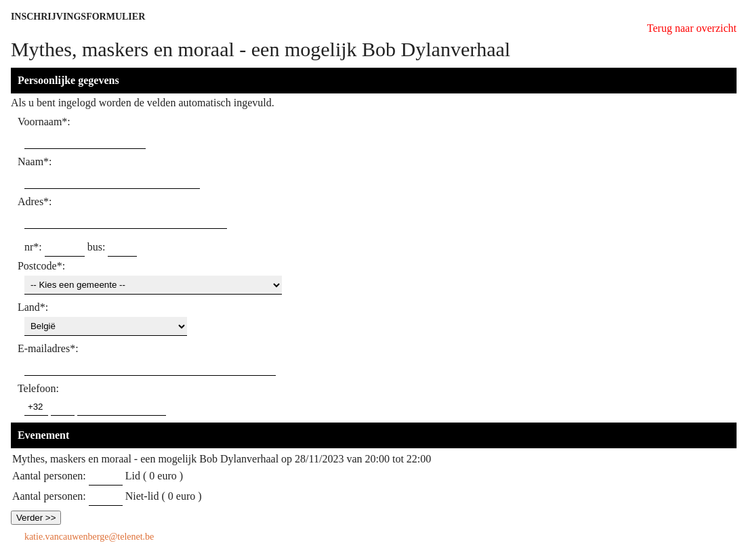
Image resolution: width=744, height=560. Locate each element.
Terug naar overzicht (692, 28)
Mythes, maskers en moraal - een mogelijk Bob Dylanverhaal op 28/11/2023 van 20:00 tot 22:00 (222, 459)
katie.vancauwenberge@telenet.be (89, 537)
